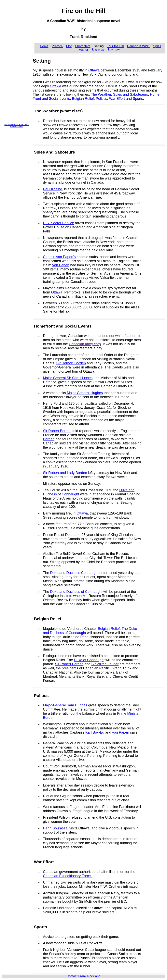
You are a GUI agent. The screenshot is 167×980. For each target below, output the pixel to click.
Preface (57, 46)
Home (44, 46)
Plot (69, 46)
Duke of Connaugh (89, 660)
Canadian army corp (85, 344)
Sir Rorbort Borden (71, 363)
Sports (138, 99)
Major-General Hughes (84, 393)
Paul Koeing (53, 189)
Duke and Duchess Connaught (74, 573)
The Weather (101, 94)
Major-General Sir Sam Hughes (68, 378)
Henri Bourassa (55, 828)
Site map (98, 50)
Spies (157, 46)
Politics (101, 99)
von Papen (61, 265)
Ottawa (94, 70)
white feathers (126, 336)
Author (83, 50)
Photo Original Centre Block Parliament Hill (17, 126)
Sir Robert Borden (57, 431)
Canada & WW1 (139, 46)
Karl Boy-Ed (95, 732)
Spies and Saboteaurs (130, 94)
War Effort (117, 99)
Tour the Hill (115, 46)
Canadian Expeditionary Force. (67, 876)
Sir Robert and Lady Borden (65, 473)
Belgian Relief (83, 99)
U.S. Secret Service (58, 223)
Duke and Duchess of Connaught (76, 592)
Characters (83, 46)
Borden (49, 439)
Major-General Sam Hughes (65, 705)
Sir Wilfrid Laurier (105, 664)
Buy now (113, 50)
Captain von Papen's (59, 257)
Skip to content (12, 3)
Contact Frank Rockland (84, 976)
